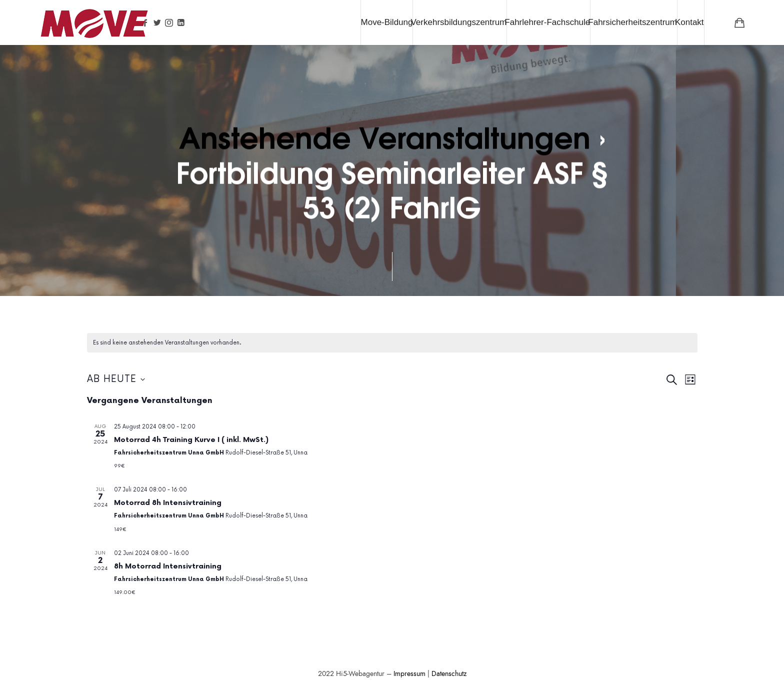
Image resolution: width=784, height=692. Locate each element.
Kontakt (689, 22)
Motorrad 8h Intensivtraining (168, 503)
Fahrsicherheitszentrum (632, 22)
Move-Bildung (387, 22)
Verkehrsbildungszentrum (458, 22)
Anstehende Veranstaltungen (384, 135)
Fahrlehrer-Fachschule (547, 22)
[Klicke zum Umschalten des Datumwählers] (116, 380)
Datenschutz (449, 674)
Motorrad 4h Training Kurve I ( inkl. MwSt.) (191, 440)
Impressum (409, 674)
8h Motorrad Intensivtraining (168, 566)
